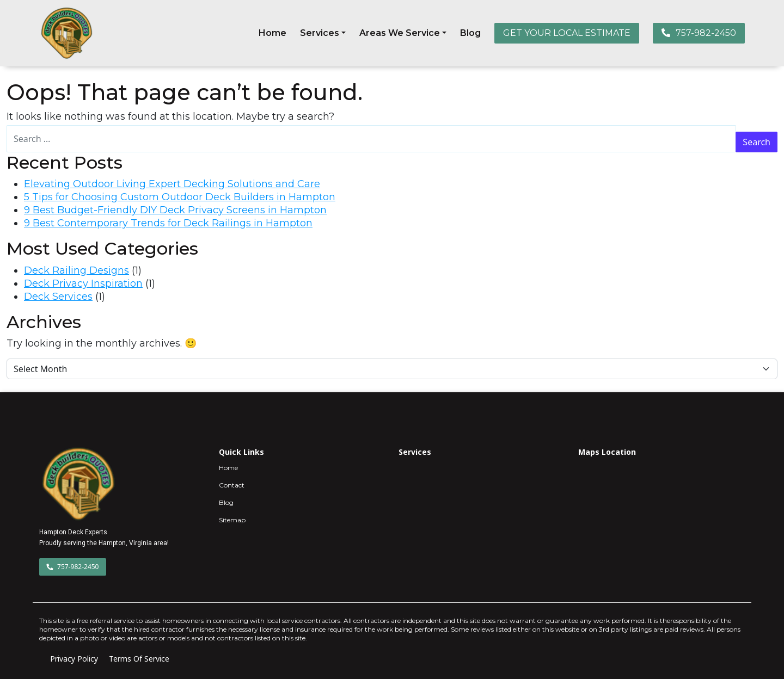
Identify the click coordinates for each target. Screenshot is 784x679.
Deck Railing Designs (76, 270)
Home (272, 33)
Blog (470, 33)
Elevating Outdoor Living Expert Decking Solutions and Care (172, 184)
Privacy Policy (74, 659)
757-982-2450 (699, 33)
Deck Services (58, 297)
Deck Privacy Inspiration (83, 283)
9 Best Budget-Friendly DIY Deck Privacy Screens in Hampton (175, 210)
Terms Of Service (139, 659)
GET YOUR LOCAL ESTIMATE (567, 33)
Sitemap (232, 520)
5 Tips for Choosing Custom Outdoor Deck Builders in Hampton (180, 197)
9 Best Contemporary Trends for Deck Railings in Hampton (168, 223)
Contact (232, 485)
